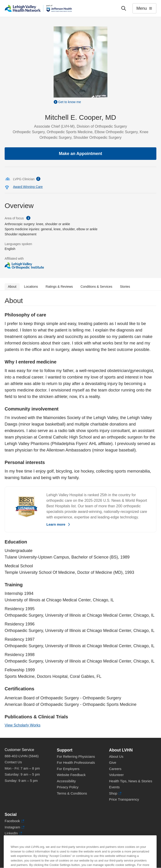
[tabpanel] (80, 514)
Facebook (14, 821)
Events (114, 787)
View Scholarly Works (23, 725)
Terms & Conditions (72, 793)
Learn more (56, 524)
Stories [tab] (125, 287)
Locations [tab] (31, 287)
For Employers (68, 769)
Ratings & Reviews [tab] (59, 287)
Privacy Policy (68, 787)
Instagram (14, 827)
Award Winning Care (28, 187)
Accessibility (66, 781)
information (38, 179)
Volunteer (116, 775)
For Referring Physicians (76, 756)
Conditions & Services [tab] (96, 287)
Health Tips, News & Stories (131, 781)
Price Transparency (124, 799)
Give (113, 762)
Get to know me (70, 102)
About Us (116, 756)
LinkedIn (13, 833)
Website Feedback (71, 775)
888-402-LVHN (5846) (22, 756)
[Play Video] (80, 102)
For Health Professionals (76, 762)
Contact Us (13, 762)
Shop (115, 794)
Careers (115, 769)
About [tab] (12, 287)
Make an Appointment (80, 154)
